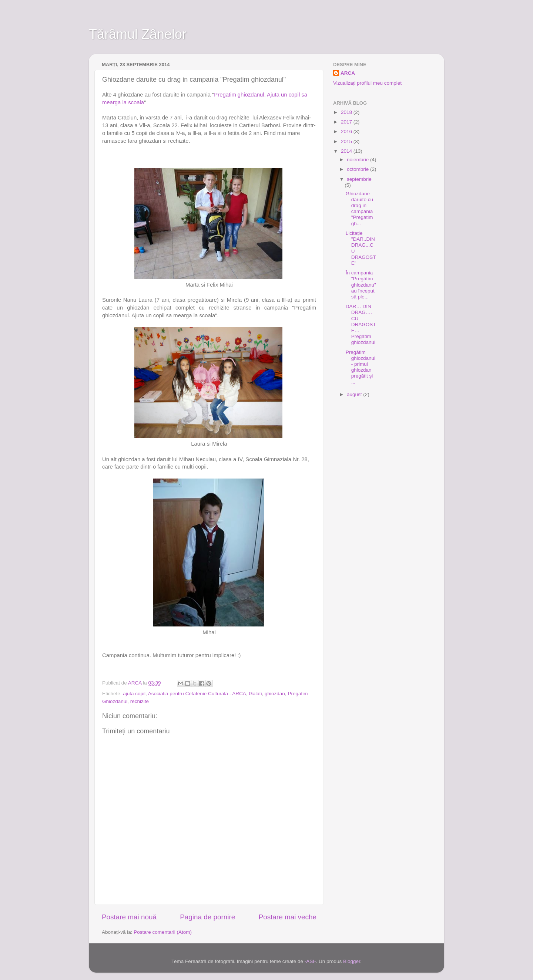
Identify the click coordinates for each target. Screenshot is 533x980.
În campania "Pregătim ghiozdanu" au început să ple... (361, 285)
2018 (347, 112)
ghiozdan (275, 694)
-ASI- (310, 961)
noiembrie (358, 160)
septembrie (359, 179)
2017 (347, 122)
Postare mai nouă (129, 917)
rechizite (140, 701)
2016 (347, 131)
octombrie (358, 169)
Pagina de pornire (207, 917)
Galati (255, 694)
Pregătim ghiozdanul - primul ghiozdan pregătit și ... (361, 367)
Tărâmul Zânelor (138, 34)
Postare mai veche (288, 917)
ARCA (348, 73)
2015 (347, 141)
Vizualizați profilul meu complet (367, 83)
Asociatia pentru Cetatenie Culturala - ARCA (197, 694)
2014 (347, 151)
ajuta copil (134, 694)
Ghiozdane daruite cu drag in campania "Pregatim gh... (359, 209)
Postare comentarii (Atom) (163, 932)
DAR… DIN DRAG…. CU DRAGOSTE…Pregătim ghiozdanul (361, 324)
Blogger (352, 961)
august (355, 394)
